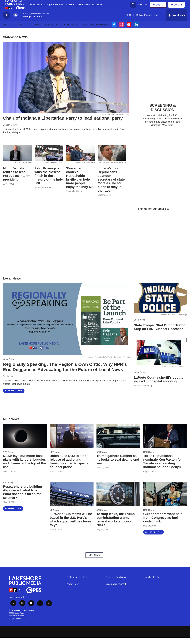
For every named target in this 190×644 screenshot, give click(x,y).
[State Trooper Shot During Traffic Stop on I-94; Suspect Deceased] (160, 304)
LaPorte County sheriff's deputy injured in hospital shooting (159, 386)
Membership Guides (154, 584)
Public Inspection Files (77, 584)
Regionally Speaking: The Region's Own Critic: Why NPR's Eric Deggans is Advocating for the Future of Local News (65, 373)
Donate (179, 8)
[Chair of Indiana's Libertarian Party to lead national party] (66, 84)
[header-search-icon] (133, 8)
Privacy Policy (73, 590)
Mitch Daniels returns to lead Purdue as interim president (17, 180)
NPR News (8, 458)
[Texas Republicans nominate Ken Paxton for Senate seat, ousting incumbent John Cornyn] (165, 442)
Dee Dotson (8, 383)
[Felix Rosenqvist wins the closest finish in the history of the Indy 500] (49, 159)
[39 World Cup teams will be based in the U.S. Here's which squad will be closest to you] (72, 500)
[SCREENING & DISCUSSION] (163, 75)
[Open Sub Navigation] (13, 31)
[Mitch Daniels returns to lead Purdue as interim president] (17, 159)
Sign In (143, 8)
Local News (9, 366)
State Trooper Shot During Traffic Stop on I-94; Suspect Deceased (160, 333)
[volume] (16, 22)
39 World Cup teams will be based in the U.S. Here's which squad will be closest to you (71, 526)
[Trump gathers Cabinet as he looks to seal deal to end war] (118, 442)
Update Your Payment (95, 31)
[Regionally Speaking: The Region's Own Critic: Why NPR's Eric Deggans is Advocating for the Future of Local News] (67, 326)
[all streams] (176, 22)
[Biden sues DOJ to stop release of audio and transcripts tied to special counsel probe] (72, 442)
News (35, 31)
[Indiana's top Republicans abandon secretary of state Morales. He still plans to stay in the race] (112, 159)
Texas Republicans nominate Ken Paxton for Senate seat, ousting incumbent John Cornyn (163, 468)
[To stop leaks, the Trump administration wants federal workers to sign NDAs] (118, 500)
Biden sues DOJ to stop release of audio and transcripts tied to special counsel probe (70, 468)
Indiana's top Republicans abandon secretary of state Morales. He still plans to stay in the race (111, 186)
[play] (7, 22)
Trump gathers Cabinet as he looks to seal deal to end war (118, 466)
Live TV (159, 8)
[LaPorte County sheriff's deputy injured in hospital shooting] (160, 360)
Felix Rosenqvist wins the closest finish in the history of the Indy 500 (49, 182)
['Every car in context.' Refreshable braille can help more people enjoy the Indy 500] (80, 159)
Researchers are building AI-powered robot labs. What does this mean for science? (22, 499)
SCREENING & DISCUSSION (163, 114)
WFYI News (8, 190)
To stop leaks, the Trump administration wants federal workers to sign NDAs (116, 526)
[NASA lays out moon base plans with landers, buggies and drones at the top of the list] (25, 442)
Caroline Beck (104, 201)
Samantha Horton (43, 194)
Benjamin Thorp (10, 131)
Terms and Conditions (116, 584)
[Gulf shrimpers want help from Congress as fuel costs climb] (165, 500)
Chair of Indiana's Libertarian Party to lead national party (63, 125)
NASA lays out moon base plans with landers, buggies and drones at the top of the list (24, 468)
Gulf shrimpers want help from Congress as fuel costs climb (163, 524)
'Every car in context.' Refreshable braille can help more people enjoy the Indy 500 (80, 184)
